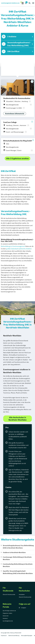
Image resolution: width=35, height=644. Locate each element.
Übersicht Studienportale (9, 594)
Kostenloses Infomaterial (15, 114)
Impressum (4, 636)
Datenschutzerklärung (14, 636)
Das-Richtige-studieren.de (9, 611)
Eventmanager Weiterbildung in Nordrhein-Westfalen (17, 558)
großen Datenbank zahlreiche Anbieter (19, 249)
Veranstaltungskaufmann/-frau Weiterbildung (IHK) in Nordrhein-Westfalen (18, 547)
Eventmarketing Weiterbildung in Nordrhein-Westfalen (18, 565)
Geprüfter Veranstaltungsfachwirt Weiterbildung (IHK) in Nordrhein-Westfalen (18, 572)
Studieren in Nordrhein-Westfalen (14, 552)
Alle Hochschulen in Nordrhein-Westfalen (18, 419)
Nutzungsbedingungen (27, 636)
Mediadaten (22, 594)
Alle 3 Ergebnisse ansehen (17, 158)
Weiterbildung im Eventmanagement (13, 246)
